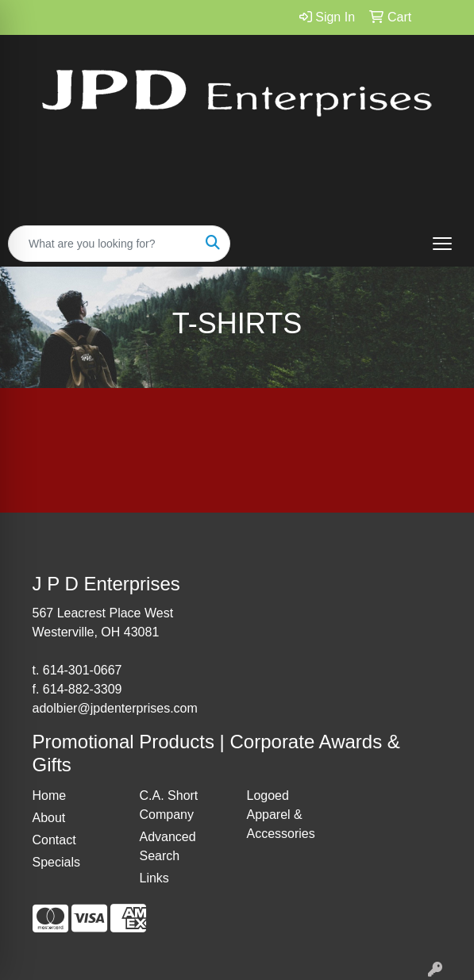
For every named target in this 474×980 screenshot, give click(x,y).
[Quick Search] (102, 244)
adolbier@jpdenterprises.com (115, 708)
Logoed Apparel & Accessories (281, 815)
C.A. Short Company (169, 805)
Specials (56, 862)
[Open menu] (442, 244)
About (49, 818)
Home (50, 796)
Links (154, 878)
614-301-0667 (83, 670)
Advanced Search (168, 846)
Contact (54, 840)
